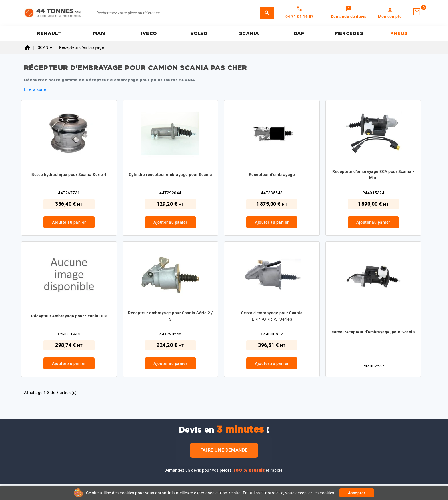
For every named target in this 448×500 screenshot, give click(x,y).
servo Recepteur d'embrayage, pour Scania (373, 332)
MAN (99, 33)
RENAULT (49, 33)
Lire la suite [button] (35, 89)
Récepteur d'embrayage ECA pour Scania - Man (373, 175)
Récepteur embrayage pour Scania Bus (69, 316)
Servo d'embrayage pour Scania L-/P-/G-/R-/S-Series (272, 316)
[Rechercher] (183, 13)
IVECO (149, 33)
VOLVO (199, 33)
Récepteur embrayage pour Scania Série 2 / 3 (170, 316)
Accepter (357, 493)
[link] (349, 13)
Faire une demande (224, 450)
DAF (299, 33)
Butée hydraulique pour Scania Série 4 (69, 175)
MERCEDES (349, 33)
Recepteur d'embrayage (272, 175)
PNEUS (399, 33)
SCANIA (249, 33)
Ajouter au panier (69, 222)
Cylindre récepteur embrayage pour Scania (171, 175)
